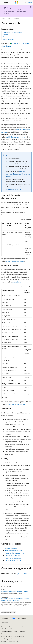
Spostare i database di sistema (15, 261)
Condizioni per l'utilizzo (8, 639)
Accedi (30, 2)
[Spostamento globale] (2, 2)
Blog (15, 631)
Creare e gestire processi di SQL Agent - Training (15, 591)
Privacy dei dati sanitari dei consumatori (12, 636)
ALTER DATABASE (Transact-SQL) (16, 404)
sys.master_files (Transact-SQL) (14, 553)
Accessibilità (19, 639)
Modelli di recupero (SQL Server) (16, 137)
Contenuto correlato (8, 39)
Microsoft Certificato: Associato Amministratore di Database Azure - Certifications (15, 599)
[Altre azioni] (30, 18)
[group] (16, 239)
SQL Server (16, 18)
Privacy (3, 634)
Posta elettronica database (13, 558)
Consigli (5, 37)
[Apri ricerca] (26, 2)
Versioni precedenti (7, 631)
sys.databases (17, 282)
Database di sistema (11, 548)
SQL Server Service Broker (13, 560)
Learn (3, 18)
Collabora (22, 631)
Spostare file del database (13, 555)
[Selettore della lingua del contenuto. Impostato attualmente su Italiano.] (5, 618)
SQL (9, 18)
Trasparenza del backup (14, 189)
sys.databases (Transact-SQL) (14, 551)
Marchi (3, 641)
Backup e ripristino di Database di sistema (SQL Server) (18, 174)
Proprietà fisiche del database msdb (12, 32)
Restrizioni (6, 35)
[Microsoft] (17, 2)
